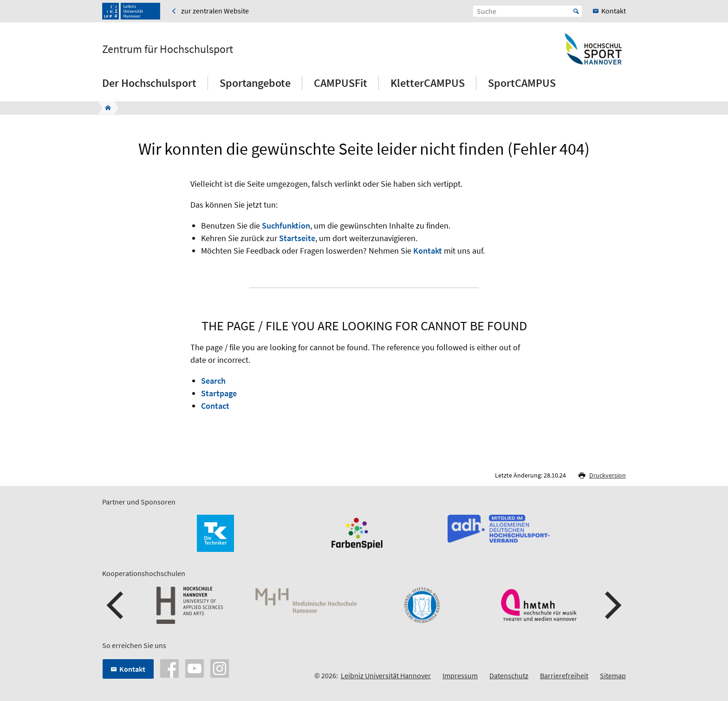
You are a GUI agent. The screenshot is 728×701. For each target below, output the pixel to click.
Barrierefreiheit (564, 675)
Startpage (219, 393)
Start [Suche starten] (576, 11)
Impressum (460, 675)
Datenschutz (509, 675)
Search (213, 381)
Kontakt (428, 251)
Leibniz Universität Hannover (386, 675)
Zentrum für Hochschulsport (168, 49)
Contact (215, 406)
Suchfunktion (286, 226)
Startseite (297, 238)
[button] (116, 605)
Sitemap (613, 675)
